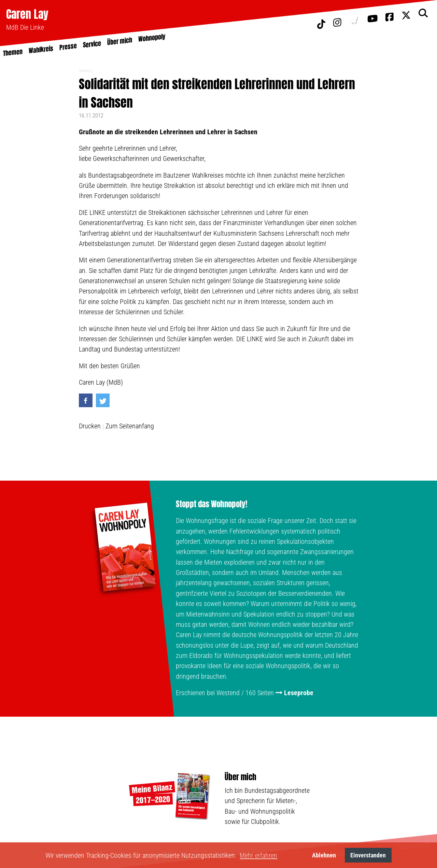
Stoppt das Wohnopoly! (212, 504)
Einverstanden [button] (368, 855)
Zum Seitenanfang (130, 426)
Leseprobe (299, 693)
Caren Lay (27, 14)
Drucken (90, 426)
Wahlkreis (86, 71)
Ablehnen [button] (324, 855)
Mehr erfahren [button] (258, 855)
